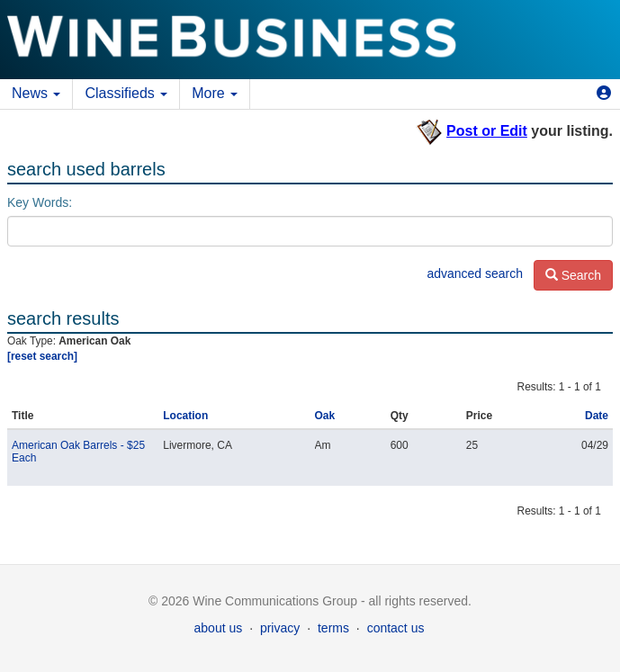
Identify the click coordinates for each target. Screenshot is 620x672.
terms (333, 628)
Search (573, 275)
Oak (325, 416)
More (215, 93)
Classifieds (126, 93)
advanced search (475, 273)
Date (597, 416)
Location (185, 416)
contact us (396, 628)
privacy (280, 628)
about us (219, 628)
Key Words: (40, 202)
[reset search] (42, 356)
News (36, 93)
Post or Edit (487, 131)
